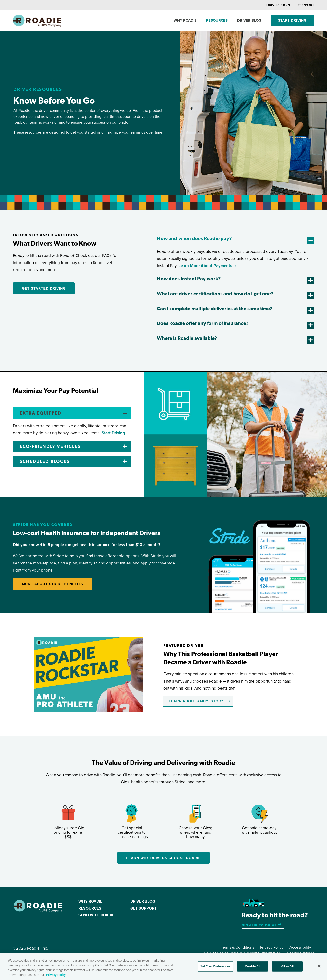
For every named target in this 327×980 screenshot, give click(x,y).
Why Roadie (185, 20)
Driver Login (278, 5)
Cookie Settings (300, 953)
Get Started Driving (44, 288)
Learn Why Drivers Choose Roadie (163, 858)
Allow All (287, 966)
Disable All (252, 966)
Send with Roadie (96, 915)
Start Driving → (116, 433)
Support (306, 5)
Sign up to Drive (259, 925)
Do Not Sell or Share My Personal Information (242, 953)
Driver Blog (249, 20)
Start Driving (292, 20)
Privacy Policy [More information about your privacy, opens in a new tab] (56, 975)
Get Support (143, 908)
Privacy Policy (272, 947)
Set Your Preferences (215, 966)
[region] (163, 967)
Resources (217, 20)
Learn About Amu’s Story (196, 701)
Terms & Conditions (238, 947)
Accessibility (300, 947)
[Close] (319, 966)
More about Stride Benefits (52, 584)
